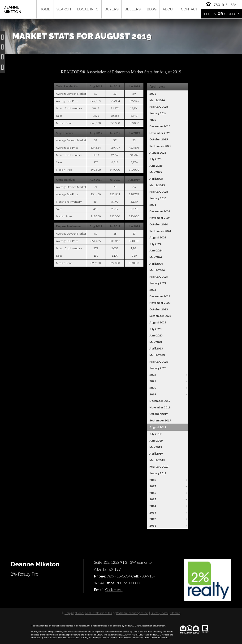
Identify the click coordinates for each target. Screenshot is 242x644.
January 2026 (158, 113)
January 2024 (158, 283)
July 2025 (155, 159)
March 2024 (157, 270)
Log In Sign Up (221, 14)
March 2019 (157, 460)
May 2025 (156, 172)
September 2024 (160, 231)
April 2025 (156, 179)
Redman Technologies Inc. (132, 613)
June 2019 (156, 441)
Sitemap (175, 613)
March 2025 (157, 185)
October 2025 (159, 139)
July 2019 (155, 434)
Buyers (112, 9)
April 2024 (156, 264)
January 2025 (158, 198)
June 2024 (156, 250)
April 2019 (156, 454)
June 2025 (156, 166)
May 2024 (156, 257)
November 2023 (160, 303)
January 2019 (158, 473)
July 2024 (155, 244)
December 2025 (160, 126)
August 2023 (158, 322)
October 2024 (159, 224)
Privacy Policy (159, 613)
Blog (152, 9)
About (169, 9)
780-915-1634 (221, 4)
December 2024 (160, 211)
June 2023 (156, 335)
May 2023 (156, 342)
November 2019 (160, 407)
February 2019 (159, 467)
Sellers (133, 9)
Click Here (114, 589)
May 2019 (156, 447)
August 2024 (158, 237)
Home (45, 9)
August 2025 (158, 153)
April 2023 (156, 348)
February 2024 (159, 277)
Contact (189, 9)
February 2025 (159, 192)
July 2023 (155, 329)
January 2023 (158, 368)
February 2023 (159, 362)
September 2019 (160, 420)
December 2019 (160, 401)
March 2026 (157, 100)
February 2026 (159, 107)
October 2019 (159, 414)
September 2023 (160, 316)
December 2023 (160, 296)
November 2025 (160, 133)
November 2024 (160, 218)
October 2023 (159, 309)
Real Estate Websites (99, 613)
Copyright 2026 (74, 613)
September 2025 (160, 146)
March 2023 (157, 355)
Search (64, 9)
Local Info (88, 9)
